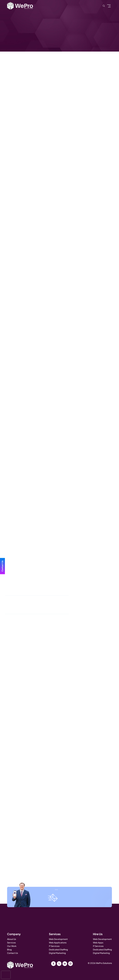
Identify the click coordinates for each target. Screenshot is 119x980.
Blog (9, 950)
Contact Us (13, 953)
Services (11, 943)
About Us (12, 939)
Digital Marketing (57, 953)
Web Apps (98, 943)
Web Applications (58, 943)
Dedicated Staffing (58, 950)
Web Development (58, 939)
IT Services (54, 946)
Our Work (12, 946)
